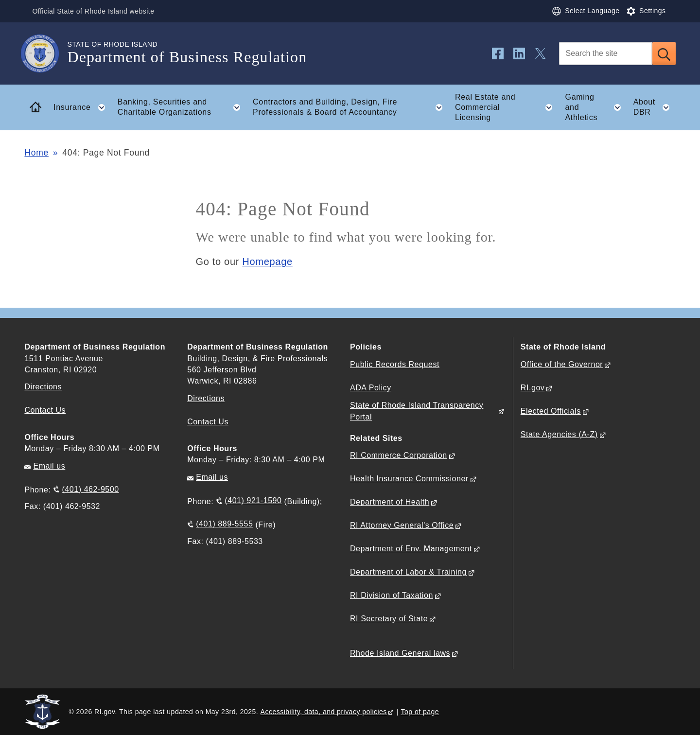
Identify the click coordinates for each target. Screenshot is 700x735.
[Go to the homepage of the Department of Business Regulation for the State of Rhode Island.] (46, 53)
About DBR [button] (655, 107)
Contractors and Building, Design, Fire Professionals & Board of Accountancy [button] (350, 107)
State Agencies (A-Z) (559, 434)
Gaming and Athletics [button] (596, 107)
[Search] (606, 53)
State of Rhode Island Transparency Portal (417, 411)
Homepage (267, 262)
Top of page (420, 712)
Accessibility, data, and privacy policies (324, 712)
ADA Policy (371, 388)
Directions (206, 398)
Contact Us (45, 410)
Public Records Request (395, 364)
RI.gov (533, 388)
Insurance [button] (82, 107)
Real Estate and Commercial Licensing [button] (507, 107)
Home (36, 153)
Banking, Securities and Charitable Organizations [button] (182, 107)
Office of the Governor (562, 364)
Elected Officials (551, 411)
